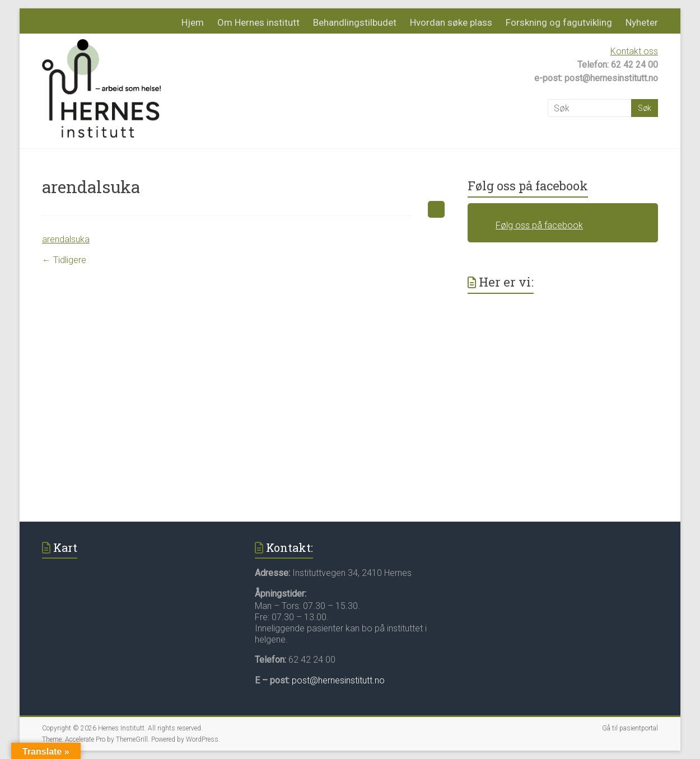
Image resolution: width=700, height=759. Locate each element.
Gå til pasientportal (630, 728)
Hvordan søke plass (451, 22)
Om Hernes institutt (258, 22)
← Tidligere (64, 260)
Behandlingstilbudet (355, 22)
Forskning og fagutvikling (559, 22)
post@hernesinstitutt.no (338, 680)
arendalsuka (66, 239)
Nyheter (642, 22)
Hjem (193, 22)
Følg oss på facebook (528, 186)
